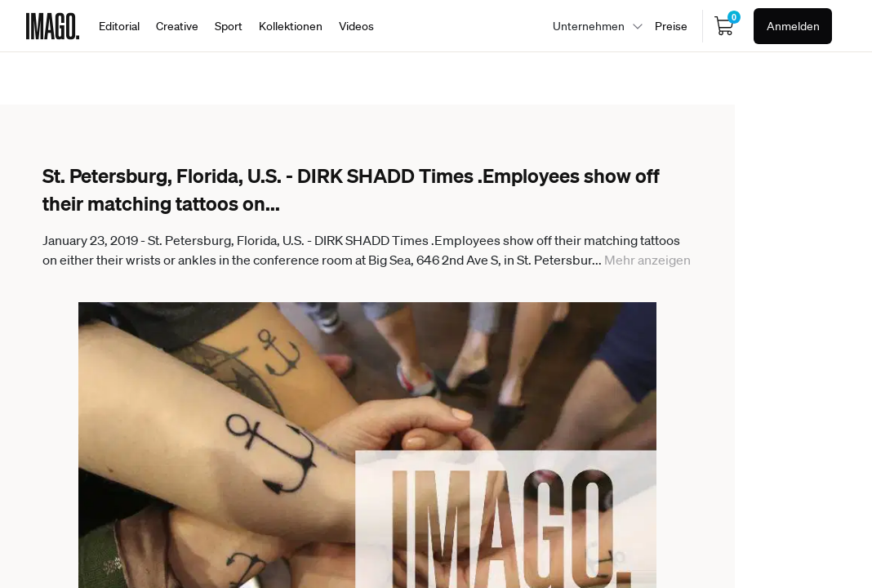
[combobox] (594, 26)
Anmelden (793, 26)
